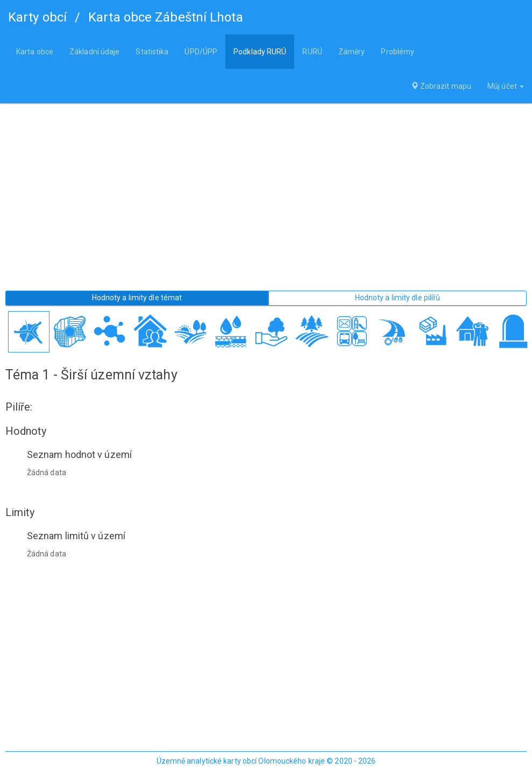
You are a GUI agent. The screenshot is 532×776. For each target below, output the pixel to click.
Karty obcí (37, 17)
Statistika (152, 52)
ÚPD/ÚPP (201, 52)
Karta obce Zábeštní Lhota (166, 17)
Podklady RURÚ (260, 52)
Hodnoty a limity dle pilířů (398, 298)
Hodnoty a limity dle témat (137, 298)
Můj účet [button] (506, 86)
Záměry (352, 52)
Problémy (398, 52)
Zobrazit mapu (441, 86)
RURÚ (312, 52)
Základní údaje (94, 52)
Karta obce (35, 52)
